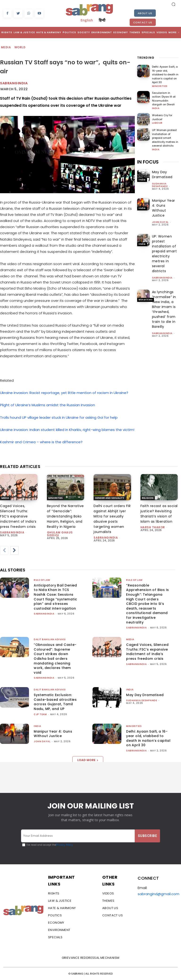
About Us (145, 13)
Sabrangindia (14, 83)
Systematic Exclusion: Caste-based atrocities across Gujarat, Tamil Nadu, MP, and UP (55, 702)
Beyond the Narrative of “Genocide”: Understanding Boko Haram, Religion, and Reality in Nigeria (65, 516)
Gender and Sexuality (110, 498)
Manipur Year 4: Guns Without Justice (164, 208)
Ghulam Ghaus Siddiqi (60, 534)
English (87, 20)
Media (6, 47)
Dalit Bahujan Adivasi (50, 639)
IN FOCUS (148, 162)
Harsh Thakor (153, 527)
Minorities (160, 86)
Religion (148, 498)
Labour (157, 123)
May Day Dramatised (162, 174)
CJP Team (40, 714)
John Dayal (160, 222)
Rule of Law (42, 580)
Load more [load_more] (88, 760)
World (20, 47)
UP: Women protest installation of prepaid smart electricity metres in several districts (165, 138)
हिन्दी (102, 20)
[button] (173, 4)
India (156, 108)
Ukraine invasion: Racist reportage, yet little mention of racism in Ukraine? (64, 393)
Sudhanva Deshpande (160, 185)
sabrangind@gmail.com (158, 894)
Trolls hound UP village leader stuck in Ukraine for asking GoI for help (59, 417)
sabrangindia (162, 278)
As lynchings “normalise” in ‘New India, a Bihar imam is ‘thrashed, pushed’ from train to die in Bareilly (164, 309)
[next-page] (14, 550)
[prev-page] (4, 550)
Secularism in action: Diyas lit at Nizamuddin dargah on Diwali (164, 99)
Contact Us (143, 22)
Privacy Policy (64, 845)
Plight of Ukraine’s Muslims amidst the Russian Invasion (47, 405)
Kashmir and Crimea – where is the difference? (41, 442)
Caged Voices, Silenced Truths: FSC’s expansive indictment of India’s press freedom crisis (18, 516)
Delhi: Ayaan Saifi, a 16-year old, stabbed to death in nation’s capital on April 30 (165, 74)
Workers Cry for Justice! (162, 117)
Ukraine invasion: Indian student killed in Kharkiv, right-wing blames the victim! (67, 430)
